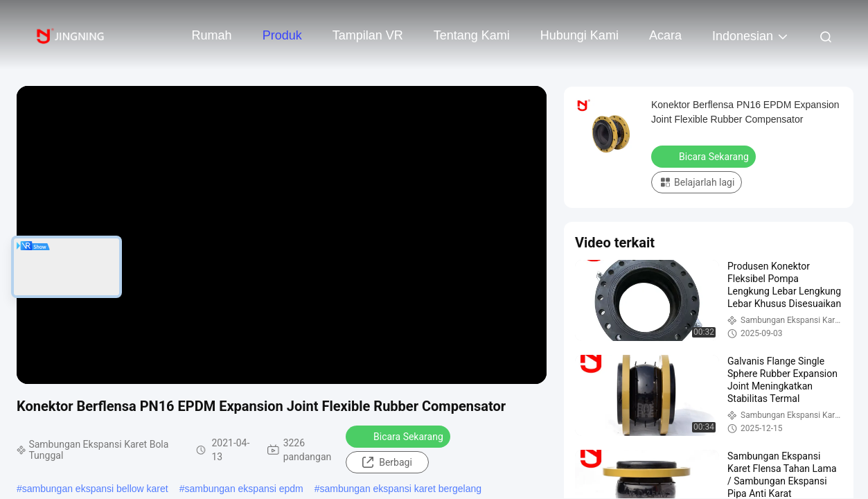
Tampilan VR (368, 35)
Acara (665, 35)
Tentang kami (472, 35)
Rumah (212, 35)
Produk (282, 35)
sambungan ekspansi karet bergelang (401, 489)
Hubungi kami (579, 35)
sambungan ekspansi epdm (244, 489)
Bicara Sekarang (399, 436)
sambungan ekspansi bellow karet (95, 489)
